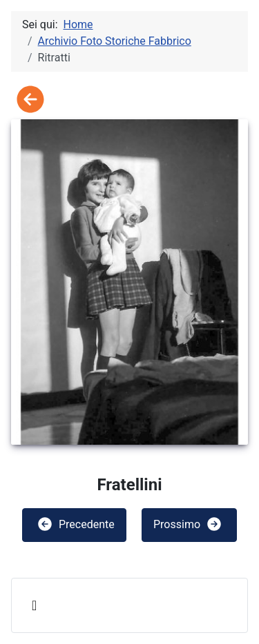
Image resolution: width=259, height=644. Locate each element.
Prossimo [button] (188, 524)
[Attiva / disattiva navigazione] (34, 605)
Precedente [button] (76, 524)
